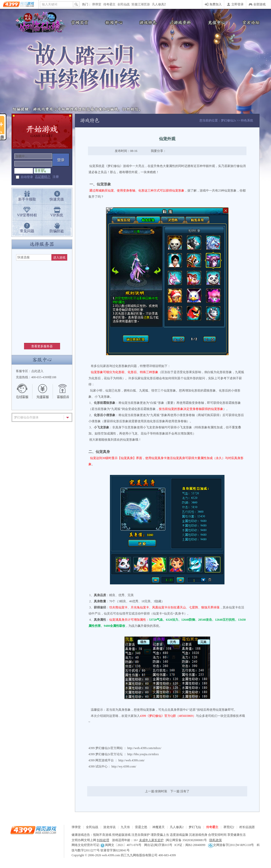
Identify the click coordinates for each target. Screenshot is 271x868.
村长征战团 (247, 827)
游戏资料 (182, 22)
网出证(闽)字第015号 (158, 845)
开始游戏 (42, 131)
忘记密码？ (43, 177)
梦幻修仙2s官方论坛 (109, 754)
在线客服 (25, 391)
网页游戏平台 (105, 760)
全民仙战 (123, 4)
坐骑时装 (161, 791)
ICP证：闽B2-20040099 (190, 845)
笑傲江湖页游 (141, 4)
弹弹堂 (97, 4)
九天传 (125, 827)
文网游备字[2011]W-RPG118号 (231, 845)
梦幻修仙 (38, 23)
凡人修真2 (159, 4)
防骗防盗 (57, 231)
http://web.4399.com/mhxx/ (144, 748)
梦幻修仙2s (228, 120)
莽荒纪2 (229, 827)
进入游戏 (59, 258)
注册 (56, 177)
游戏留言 (61, 391)
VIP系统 (57, 215)
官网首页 (78, 22)
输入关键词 (50, 4)
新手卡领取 (27, 199)
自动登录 (27, 177)
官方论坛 (251, 22)
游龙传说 (109, 827)
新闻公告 (112, 22)
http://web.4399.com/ (132, 760)
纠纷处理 (103, 840)
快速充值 (57, 199)
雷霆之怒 (141, 827)
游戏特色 (147, 22)
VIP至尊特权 (27, 215)
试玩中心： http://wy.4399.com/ (116, 766)
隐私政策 (216, 840)
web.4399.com (111, 855)
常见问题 (27, 231)
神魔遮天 (159, 827)
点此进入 (37, 371)
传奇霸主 (109, 4)
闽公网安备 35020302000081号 (187, 840)
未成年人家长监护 (151, 840)
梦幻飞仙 (195, 827)
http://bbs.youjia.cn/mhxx (143, 754)
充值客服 (43, 391)
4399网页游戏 (19, 4)
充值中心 (216, 22)
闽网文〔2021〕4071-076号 (121, 845)
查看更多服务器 (42, 346)
